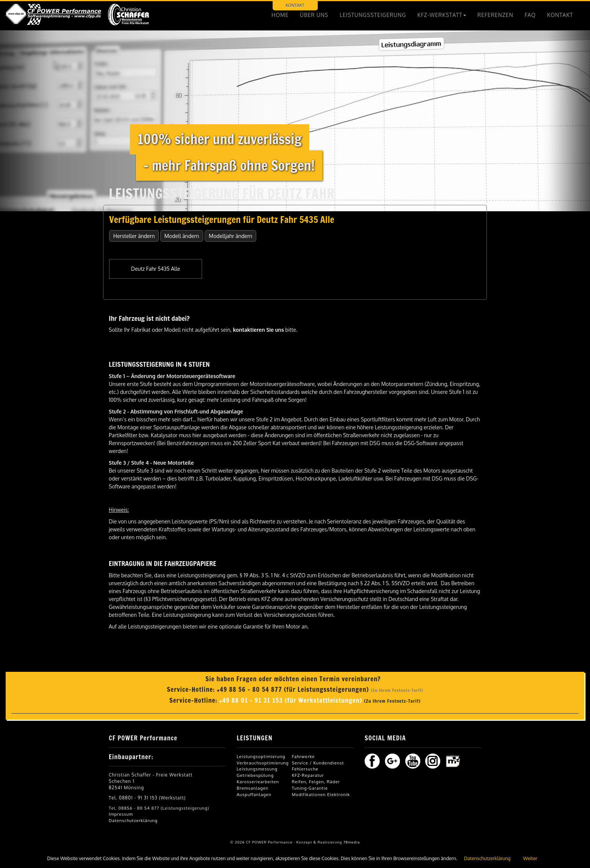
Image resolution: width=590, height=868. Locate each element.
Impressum (121, 814)
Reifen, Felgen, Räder (316, 782)
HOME (280, 15)
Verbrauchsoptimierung (263, 763)
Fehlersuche (305, 769)
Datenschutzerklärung (133, 820)
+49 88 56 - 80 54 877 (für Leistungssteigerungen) (294, 690)
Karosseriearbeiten (258, 782)
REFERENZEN (496, 15)
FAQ (530, 15)
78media (351, 842)
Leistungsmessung (257, 769)
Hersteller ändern (134, 236)
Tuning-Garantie (310, 788)
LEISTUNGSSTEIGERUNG (373, 15)
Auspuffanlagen (254, 794)
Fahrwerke (303, 756)
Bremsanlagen (253, 788)
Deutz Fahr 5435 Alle (155, 269)
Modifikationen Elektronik (321, 794)
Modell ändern (182, 236)
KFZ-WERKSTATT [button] (442, 15)
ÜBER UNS (314, 15)
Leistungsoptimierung (261, 756)
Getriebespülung (255, 775)
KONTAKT (295, 5)
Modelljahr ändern (231, 236)
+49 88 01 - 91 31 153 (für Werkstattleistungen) (292, 700)
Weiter (530, 858)
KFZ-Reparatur (308, 775)
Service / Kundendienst (318, 763)
